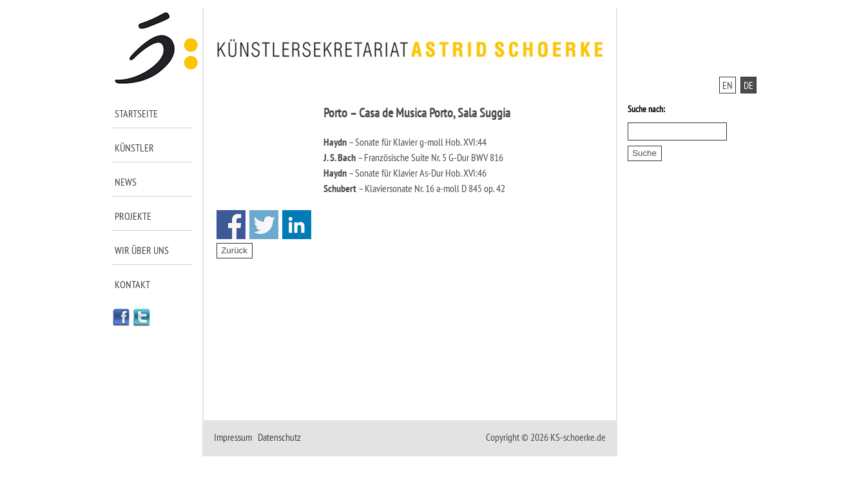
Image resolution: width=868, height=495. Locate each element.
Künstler (134, 148)
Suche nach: (646, 109)
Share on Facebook (231, 225)
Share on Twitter (264, 225)
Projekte (133, 216)
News (126, 182)
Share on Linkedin (297, 225)
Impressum (233, 437)
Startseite (136, 113)
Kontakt (132, 284)
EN (728, 85)
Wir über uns (142, 250)
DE (748, 85)
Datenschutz (279, 437)
